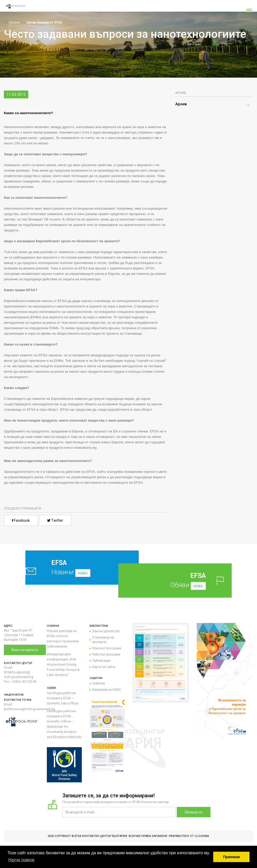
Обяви (181, 580)
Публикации (101, 661)
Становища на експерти (103, 640)
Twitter (55, 520)
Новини (72, 567)
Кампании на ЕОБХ (107, 690)
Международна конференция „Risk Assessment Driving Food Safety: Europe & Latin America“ (63, 664)
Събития (98, 683)
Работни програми (106, 654)
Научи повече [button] (21, 860)
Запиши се (193, 812)
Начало (12, 22)
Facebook (21, 520)
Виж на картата (25, 650)
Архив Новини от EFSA (44, 22)
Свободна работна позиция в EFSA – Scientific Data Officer (63, 698)
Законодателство (106, 631)
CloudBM (202, 836)
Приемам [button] (232, 857)
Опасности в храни (107, 648)
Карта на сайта (104, 667)
